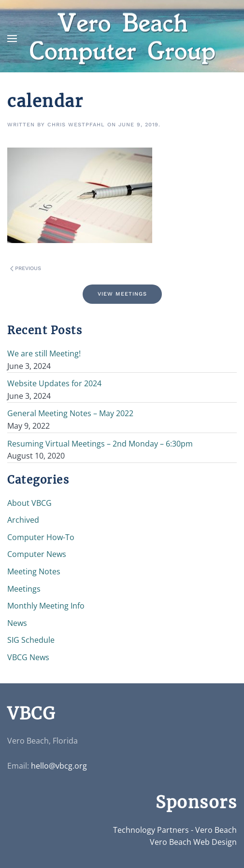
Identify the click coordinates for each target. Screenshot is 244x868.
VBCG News (28, 657)
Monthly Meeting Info (46, 606)
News (17, 623)
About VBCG (29, 503)
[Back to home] (122, 39)
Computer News (37, 554)
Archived (23, 520)
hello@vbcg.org (59, 766)
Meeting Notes (34, 571)
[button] (12, 39)
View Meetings (122, 294)
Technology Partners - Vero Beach (175, 830)
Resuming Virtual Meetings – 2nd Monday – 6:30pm (100, 444)
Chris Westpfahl (76, 125)
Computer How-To (41, 537)
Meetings (24, 589)
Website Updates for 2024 (54, 383)
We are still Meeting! (44, 353)
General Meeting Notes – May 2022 (70, 413)
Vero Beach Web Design (193, 842)
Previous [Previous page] (26, 268)
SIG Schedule (31, 640)
